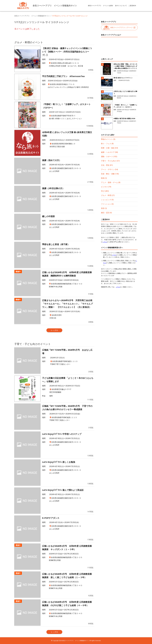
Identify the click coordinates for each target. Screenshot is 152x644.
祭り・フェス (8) (107, 144)
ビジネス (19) (106, 187)
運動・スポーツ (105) (109, 157)
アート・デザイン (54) (109, 169)
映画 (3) (104, 178)
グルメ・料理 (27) (108, 195)
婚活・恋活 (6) (106, 213)
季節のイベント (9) (108, 139)
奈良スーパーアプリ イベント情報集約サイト (32, 16)
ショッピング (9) (107, 200)
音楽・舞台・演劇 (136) (110, 174)
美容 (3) (104, 208)
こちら (105, 242)
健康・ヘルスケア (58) (109, 152)
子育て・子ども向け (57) (110, 161)
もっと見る (54, 330)
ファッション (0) (107, 204)
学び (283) (105, 191)
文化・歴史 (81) (107, 165)
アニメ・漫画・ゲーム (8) (111, 182)
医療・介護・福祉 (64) (109, 148)
